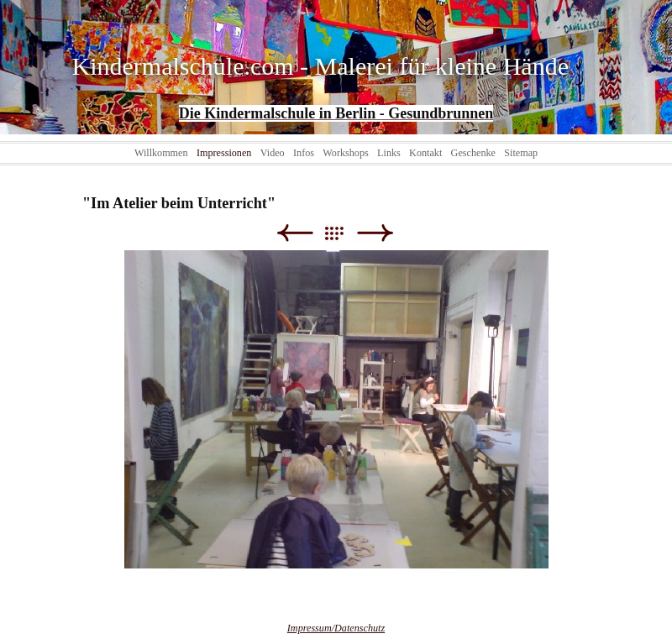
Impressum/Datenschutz (336, 628)
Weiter (375, 233)
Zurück (294, 233)
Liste (342, 233)
